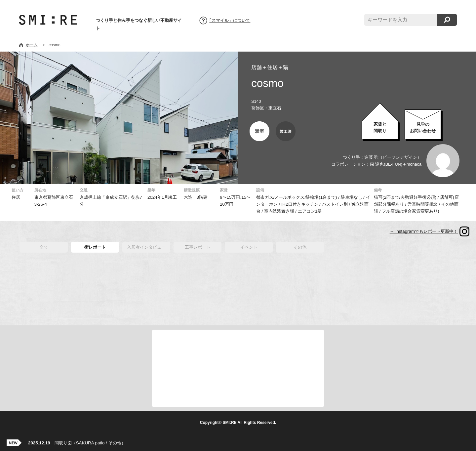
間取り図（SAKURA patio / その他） (77, 443)
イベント (249, 247)
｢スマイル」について (230, 20)
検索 (447, 20)
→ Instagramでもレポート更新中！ (424, 231)
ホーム (32, 45)
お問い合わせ (423, 127)
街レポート (95, 247)
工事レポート (198, 247)
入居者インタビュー (146, 247)
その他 (300, 247)
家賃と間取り (380, 127)
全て (44, 247)
